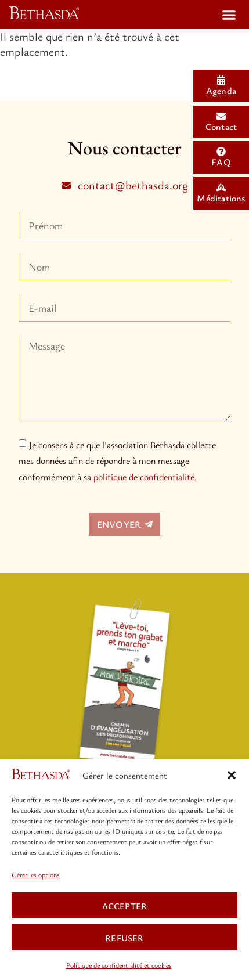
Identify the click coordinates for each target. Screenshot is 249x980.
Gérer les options (36, 874)
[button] (232, 775)
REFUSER (124, 938)
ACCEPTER (125, 906)
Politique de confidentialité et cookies (119, 965)
